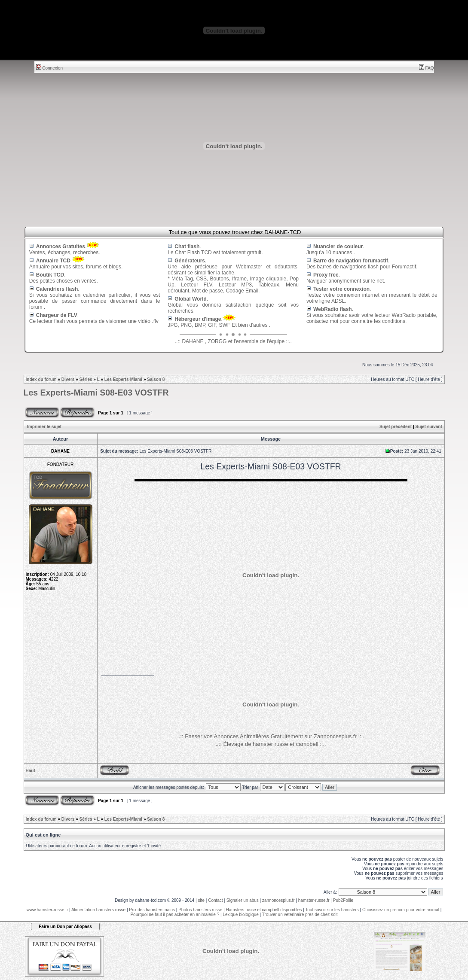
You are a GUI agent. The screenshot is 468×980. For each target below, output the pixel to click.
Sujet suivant (428, 427)
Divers (68, 379)
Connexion (50, 68)
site (201, 900)
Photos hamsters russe (200, 910)
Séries (86, 379)
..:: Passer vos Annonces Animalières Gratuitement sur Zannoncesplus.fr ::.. (271, 736)
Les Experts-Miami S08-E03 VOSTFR (96, 393)
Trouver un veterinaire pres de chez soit (300, 915)
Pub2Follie (343, 900)
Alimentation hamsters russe (98, 910)
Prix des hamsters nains (152, 910)
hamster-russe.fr (314, 900)
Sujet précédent (396, 427)
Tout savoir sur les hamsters (332, 910)
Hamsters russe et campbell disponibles (264, 910)
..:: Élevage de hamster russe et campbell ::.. (271, 744)
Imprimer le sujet (44, 427)
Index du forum (41, 379)
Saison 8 (156, 379)
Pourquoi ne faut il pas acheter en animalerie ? (175, 915)
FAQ (427, 68)
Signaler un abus (243, 900)
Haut (31, 771)
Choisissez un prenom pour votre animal (401, 910)
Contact (215, 900)
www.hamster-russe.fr (47, 910)
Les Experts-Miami (123, 379)
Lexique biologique (240, 915)
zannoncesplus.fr (278, 900)
